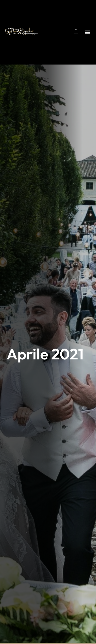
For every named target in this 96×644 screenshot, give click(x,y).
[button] (88, 32)
